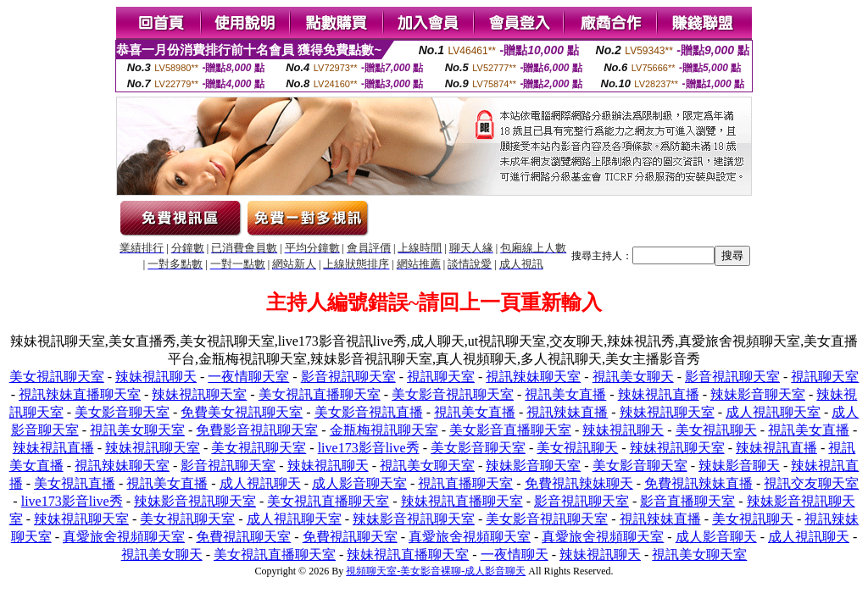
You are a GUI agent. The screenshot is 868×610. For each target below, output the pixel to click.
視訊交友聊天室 (811, 483)
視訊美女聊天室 (137, 430)
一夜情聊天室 (248, 377)
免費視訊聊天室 (243, 537)
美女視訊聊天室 (57, 377)
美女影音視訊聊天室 (453, 394)
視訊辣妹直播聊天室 (80, 394)
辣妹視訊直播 (659, 394)
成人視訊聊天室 (773, 412)
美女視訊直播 (75, 483)
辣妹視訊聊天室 (199, 394)
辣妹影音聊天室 (758, 394)
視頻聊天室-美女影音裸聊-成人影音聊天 (436, 571)
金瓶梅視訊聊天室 (384, 430)
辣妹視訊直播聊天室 (462, 501)
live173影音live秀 (369, 448)
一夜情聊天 (515, 555)
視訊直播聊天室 (465, 483)
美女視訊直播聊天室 (320, 394)
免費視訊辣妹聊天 (579, 483)
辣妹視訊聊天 (156, 377)
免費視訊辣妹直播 (698, 483)
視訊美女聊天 (633, 377)
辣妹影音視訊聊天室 (195, 501)
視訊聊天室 (441, 377)
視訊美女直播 (565, 394)
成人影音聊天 (716, 537)
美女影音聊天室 (122, 412)
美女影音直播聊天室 (510, 430)
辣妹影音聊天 (739, 466)
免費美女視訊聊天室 (242, 412)
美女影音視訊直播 (369, 412)
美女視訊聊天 (716, 430)
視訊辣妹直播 (567, 412)
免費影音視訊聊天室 (257, 430)
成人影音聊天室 (359, 483)
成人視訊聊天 (260, 483)
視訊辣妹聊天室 (533, 377)
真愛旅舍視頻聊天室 (124, 537)
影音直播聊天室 (687, 501)
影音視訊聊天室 (348, 377)
